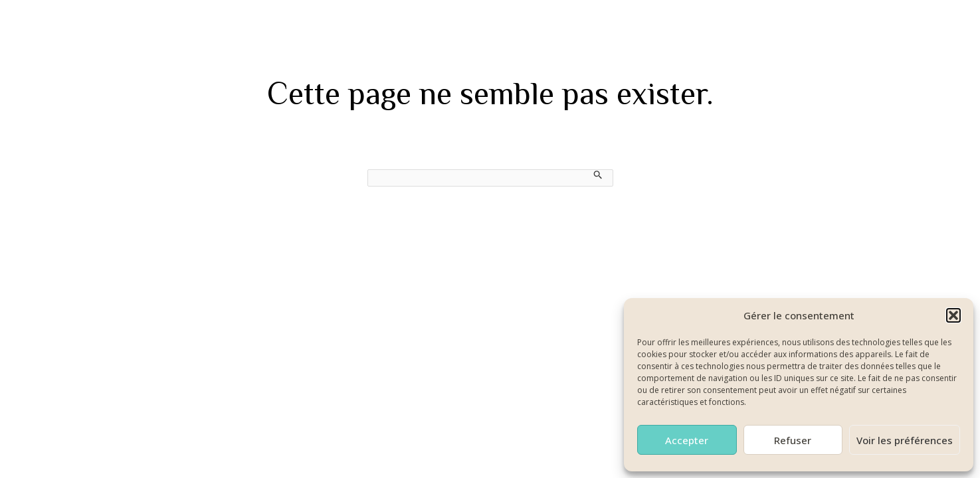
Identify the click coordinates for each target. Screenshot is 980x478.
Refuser (793, 440)
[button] (953, 315)
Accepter (687, 440)
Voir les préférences (905, 440)
